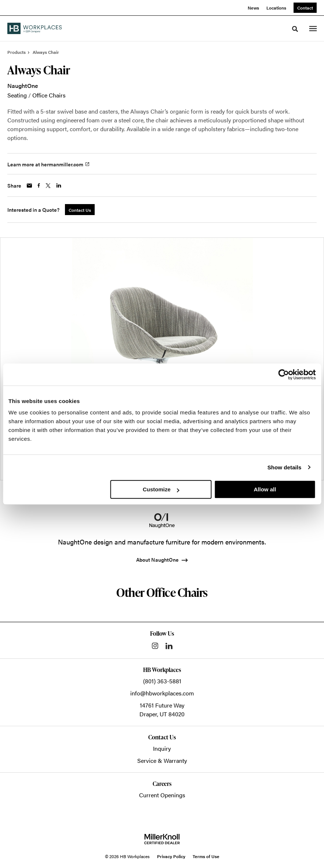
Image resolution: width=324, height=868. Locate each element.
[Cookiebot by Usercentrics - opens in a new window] (283, 374)
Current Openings (162, 795)
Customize (161, 489)
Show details (285, 467)
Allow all (265, 489)
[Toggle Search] (295, 29)
